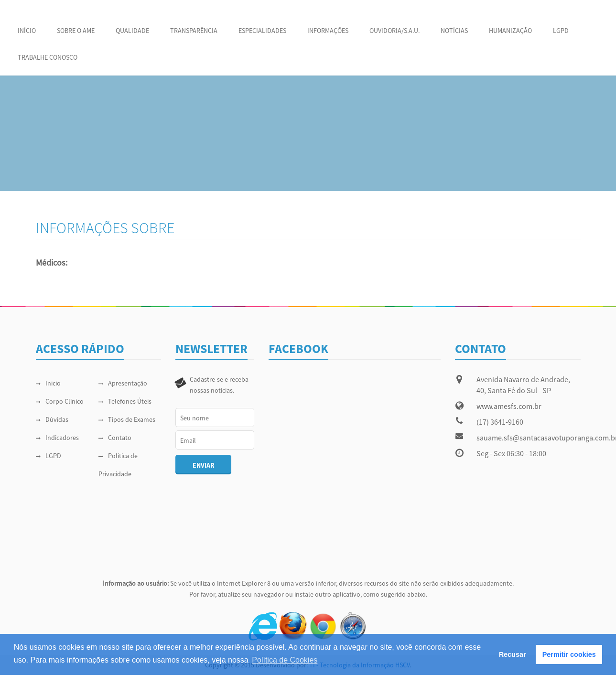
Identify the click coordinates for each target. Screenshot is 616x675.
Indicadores (57, 438)
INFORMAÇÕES (328, 31)
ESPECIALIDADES (262, 31)
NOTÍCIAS (454, 31)
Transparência (194, 31)
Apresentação (123, 383)
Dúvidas (52, 419)
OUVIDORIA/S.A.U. (394, 31)
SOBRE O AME (76, 31)
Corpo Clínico (60, 401)
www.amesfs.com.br (509, 406)
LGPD (561, 31)
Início (27, 31)
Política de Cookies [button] (285, 660)
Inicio (48, 383)
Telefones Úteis (125, 401)
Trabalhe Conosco (48, 57)
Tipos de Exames (127, 419)
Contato (115, 438)
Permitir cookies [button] (569, 654)
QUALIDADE (132, 31)
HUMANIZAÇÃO (510, 31)
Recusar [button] (513, 654)
